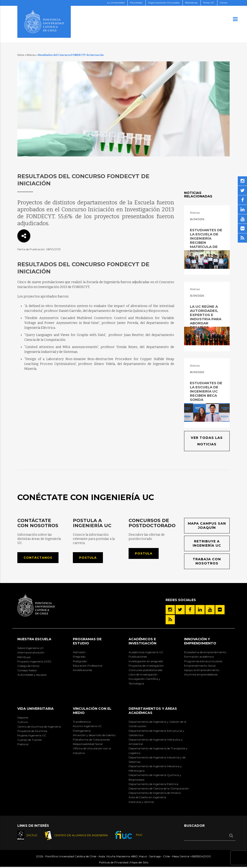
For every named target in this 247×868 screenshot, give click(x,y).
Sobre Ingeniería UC (31, 649)
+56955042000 (201, 858)
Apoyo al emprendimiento (202, 671)
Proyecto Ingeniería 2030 (34, 662)
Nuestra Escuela (34, 640)
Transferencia (82, 723)
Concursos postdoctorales (145, 671)
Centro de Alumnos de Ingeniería (39, 727)
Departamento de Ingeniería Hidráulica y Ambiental (156, 743)
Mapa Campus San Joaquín (207, 526)
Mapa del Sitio (139, 864)
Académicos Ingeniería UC (146, 653)
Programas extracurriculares (203, 662)
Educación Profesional (88, 666)
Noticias (31, 55)
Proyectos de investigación (146, 666)
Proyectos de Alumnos (32, 732)
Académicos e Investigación (142, 642)
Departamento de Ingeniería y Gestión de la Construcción (157, 725)
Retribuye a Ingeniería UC (207, 544)
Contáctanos (39, 558)
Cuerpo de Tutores (29, 741)
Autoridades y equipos (32, 676)
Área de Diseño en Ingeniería (147, 798)
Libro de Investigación (143, 675)
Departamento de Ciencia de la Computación (159, 789)
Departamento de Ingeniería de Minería (155, 794)
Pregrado (79, 657)
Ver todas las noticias (207, 441)
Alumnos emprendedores (201, 675)
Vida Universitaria (36, 709)
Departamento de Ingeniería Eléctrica (153, 785)
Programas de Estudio (87, 642)
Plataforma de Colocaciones (91, 740)
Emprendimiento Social (200, 666)
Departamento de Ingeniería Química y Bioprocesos (155, 778)
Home (21, 55)
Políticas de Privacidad (114, 864)
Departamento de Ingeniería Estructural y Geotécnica (156, 734)
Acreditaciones (82, 671)
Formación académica (199, 657)
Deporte (23, 718)
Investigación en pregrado (146, 662)
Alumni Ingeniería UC (87, 727)
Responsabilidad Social (88, 745)
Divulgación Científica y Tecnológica (144, 682)
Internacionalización (31, 653)
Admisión (79, 653)
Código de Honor (28, 667)
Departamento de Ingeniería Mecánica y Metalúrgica (155, 769)
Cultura (23, 723)
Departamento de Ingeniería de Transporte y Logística (158, 751)
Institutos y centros (141, 803)
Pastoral (23, 745)
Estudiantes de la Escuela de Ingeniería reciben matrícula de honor (206, 240)
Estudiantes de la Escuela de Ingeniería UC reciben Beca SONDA (206, 391)
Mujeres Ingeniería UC (32, 736)
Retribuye (24, 658)
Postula (89, 558)
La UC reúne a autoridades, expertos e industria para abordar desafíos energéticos (206, 319)
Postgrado (80, 662)
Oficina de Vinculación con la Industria (92, 751)
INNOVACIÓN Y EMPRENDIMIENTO (200, 642)
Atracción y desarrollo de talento (94, 736)
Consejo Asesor (27, 671)
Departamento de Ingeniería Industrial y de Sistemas (157, 760)
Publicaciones (138, 657)
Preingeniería (82, 731)
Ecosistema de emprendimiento (205, 653)
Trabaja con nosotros (207, 562)
